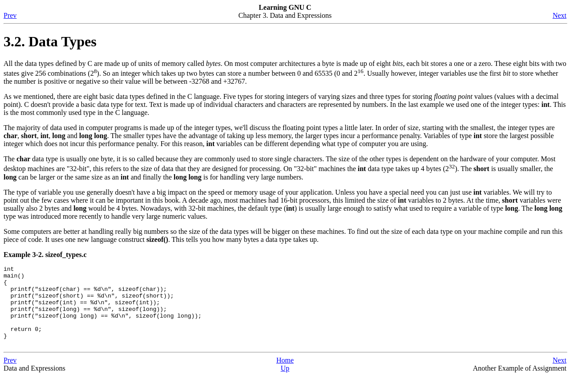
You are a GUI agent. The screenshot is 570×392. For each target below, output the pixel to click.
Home (285, 376)
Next (560, 15)
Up (285, 384)
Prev (10, 15)
